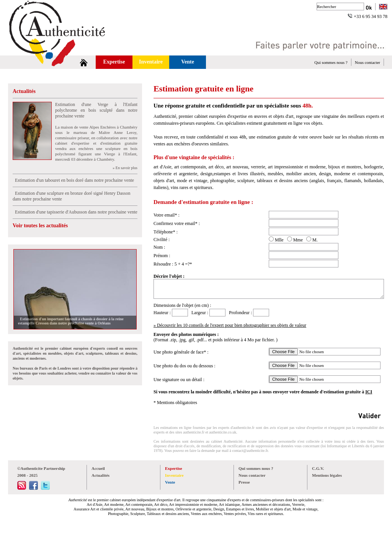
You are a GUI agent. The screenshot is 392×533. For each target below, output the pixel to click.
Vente (188, 62)
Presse (244, 482)
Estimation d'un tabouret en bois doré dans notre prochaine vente (73, 180)
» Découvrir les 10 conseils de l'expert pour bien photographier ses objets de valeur (230, 325)
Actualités (24, 91)
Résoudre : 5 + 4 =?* (173, 264)
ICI (369, 392)
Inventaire (151, 62)
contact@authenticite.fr (250, 451)
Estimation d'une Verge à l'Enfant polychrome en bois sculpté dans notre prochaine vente (96, 110)
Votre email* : (167, 215)
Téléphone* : (166, 232)
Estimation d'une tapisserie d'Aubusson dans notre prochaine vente (75, 212)
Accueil (98, 468)
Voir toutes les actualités (40, 226)
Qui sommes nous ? (331, 62)
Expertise (114, 62)
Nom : (159, 247)
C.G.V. (318, 468)
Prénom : (162, 256)
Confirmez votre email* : (177, 223)
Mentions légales (327, 475)
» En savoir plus (125, 168)
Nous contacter (367, 62)
